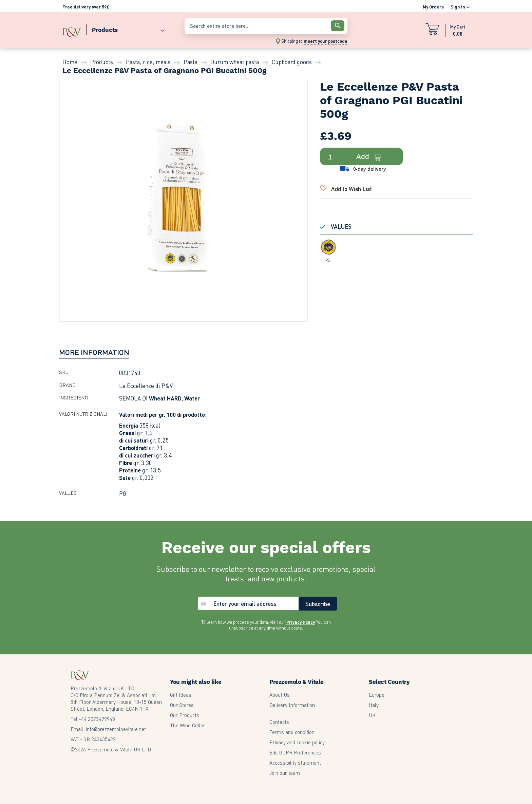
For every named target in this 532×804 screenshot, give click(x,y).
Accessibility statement (295, 763)
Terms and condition (292, 732)
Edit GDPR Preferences (295, 752)
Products (102, 62)
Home (70, 62)
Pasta (191, 62)
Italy (374, 705)
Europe (377, 695)
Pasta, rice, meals (148, 62)
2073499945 (97, 719)
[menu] (120, 28)
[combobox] (266, 26)
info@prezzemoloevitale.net (116, 729)
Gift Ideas (181, 695)
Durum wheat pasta (235, 62)
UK (372, 715)
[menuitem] (126, 28)
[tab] (94, 352)
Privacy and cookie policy (297, 742)
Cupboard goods (292, 62)
